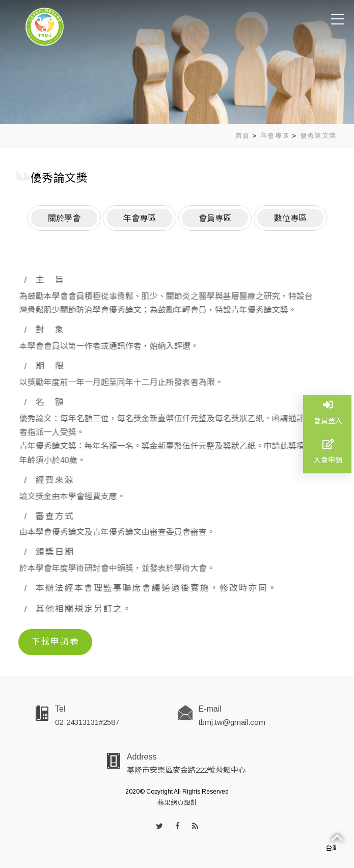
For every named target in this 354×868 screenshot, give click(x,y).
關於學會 (64, 218)
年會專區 (275, 136)
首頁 (243, 136)
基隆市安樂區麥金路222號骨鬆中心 (186, 770)
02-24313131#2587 (87, 722)
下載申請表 (55, 642)
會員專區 (215, 218)
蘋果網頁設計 (177, 803)
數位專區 (290, 218)
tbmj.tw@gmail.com (232, 722)
